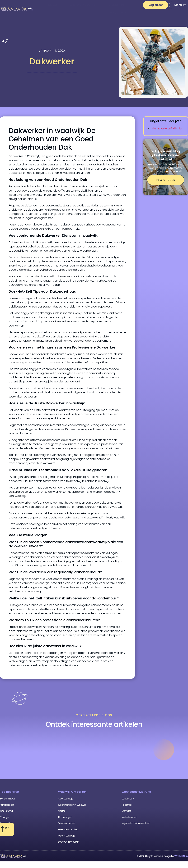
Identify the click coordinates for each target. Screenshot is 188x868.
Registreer (127, 805)
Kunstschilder (7, 805)
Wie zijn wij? (128, 799)
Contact (126, 811)
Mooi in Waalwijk (66, 836)
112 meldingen (116, 5)
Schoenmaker (8, 799)
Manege (4, 817)
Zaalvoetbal (6, 823)
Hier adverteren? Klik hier (167, 128)
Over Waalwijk (65, 799)
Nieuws (53, 5)
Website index (129, 817)
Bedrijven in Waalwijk (69, 842)
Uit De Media (119, 13)
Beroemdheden (66, 823)
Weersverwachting (83, 5)
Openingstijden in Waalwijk (72, 805)
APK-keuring (6, 811)
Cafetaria (5, 829)
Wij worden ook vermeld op (136, 823)
